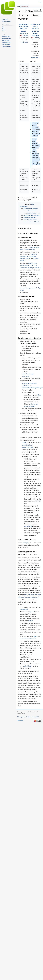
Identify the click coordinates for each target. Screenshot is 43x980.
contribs (25, 35)
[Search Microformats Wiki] (38, 10)
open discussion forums (27, 639)
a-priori (31, 612)
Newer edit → (35, 58)
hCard (39, 395)
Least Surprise (27, 445)
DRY (24, 443)
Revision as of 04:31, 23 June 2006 (24, 27)
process (31, 621)
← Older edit (24, 42)
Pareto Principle (27, 447)
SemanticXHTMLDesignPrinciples (33, 388)
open (35, 636)
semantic (25, 383)
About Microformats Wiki (32, 717)
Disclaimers (20, 720)
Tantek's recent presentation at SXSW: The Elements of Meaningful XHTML (30, 265)
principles (27, 666)
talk (21, 35)
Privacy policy (21, 717)
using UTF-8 (28, 526)
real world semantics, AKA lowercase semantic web (28, 256)
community (23, 609)
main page (26, 543)
